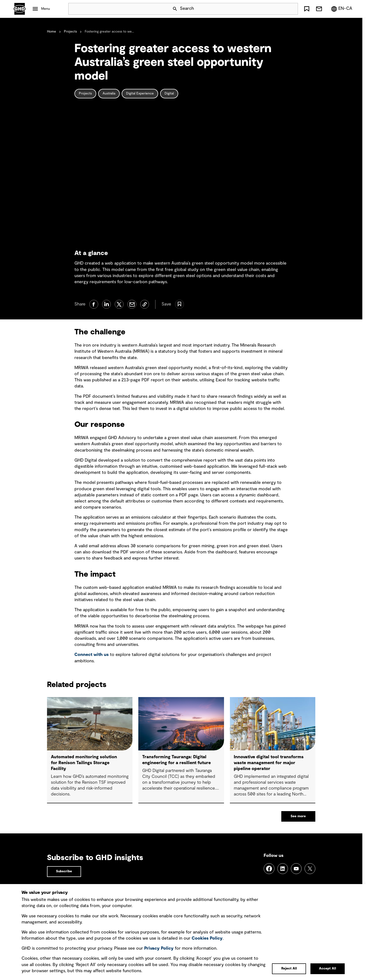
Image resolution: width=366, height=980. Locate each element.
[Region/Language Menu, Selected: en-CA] (342, 9)
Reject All (289, 968)
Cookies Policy (207, 938)
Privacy (159, 948)
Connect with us (92, 655)
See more (298, 816)
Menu (46, 9)
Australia (109, 93)
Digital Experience (140, 93)
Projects (70, 32)
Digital (169, 93)
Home (52, 32)
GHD (20, 9)
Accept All (328, 968)
